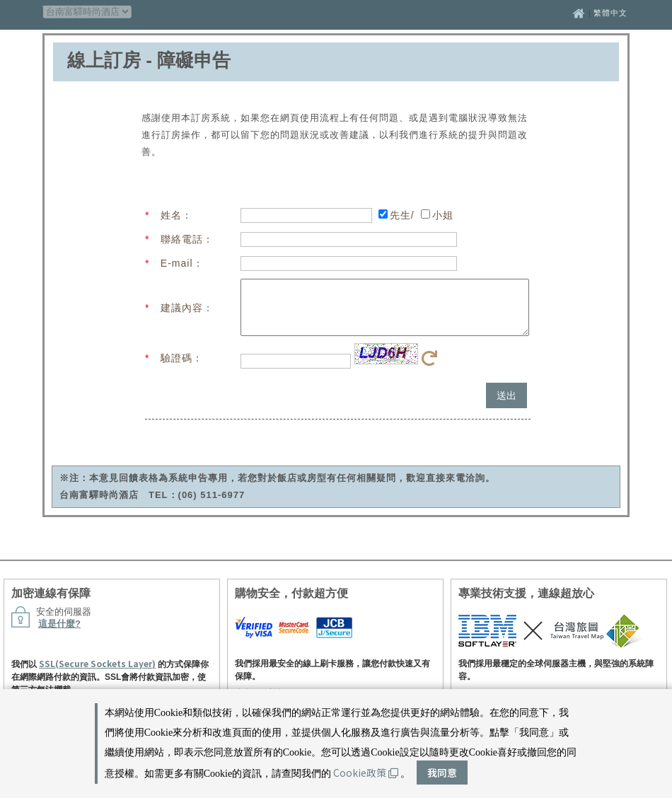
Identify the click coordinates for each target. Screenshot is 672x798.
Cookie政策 (366, 773)
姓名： (176, 215)
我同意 (442, 773)
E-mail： (182, 263)
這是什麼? (59, 634)
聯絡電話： (187, 239)
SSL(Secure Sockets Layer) (97, 674)
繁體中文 (610, 13)
